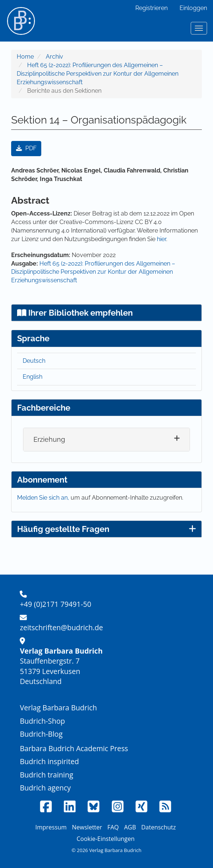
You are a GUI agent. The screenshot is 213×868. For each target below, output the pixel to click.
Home (25, 57)
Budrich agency (45, 788)
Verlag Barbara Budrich (58, 708)
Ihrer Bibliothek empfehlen (75, 313)
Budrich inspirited (49, 761)
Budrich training (46, 775)
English (33, 377)
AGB (130, 827)
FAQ (113, 827)
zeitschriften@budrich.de (61, 627)
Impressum (51, 827)
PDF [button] (26, 148)
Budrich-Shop (42, 721)
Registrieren (151, 8)
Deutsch (34, 361)
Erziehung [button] (49, 439)
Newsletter (87, 827)
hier (162, 239)
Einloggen (193, 8)
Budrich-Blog (41, 734)
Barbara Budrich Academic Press (74, 748)
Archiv (54, 57)
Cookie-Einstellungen (106, 839)
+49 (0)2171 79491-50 (55, 604)
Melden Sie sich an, (44, 498)
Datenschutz (159, 827)
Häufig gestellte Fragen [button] (106, 529)
